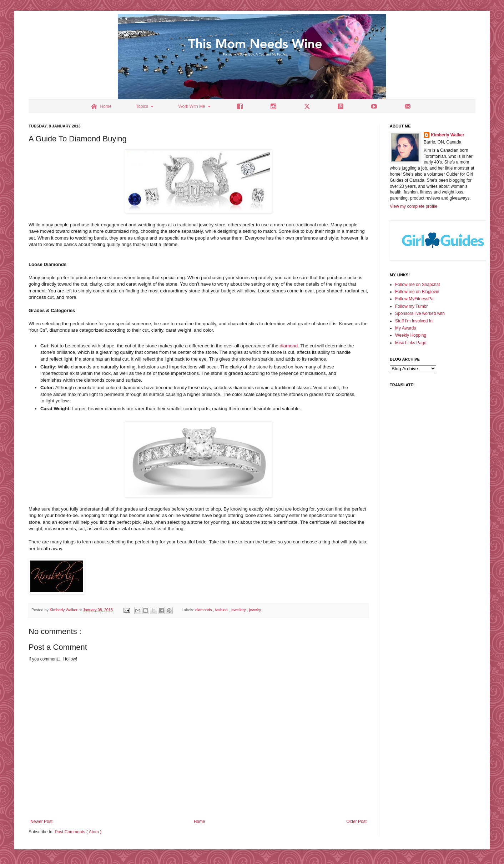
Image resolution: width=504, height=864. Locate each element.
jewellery (239, 610)
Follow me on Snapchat (417, 285)
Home (200, 822)
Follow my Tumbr (411, 306)
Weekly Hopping (411, 335)
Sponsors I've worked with (420, 313)
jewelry (255, 610)
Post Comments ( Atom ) (78, 832)
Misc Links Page (411, 343)
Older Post (356, 822)
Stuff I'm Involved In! (414, 321)
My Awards (405, 328)
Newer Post (41, 822)
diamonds (204, 610)
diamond (289, 346)
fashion (222, 610)
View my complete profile (414, 206)
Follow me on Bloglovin (417, 292)
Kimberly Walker (448, 135)
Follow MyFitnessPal (415, 299)
